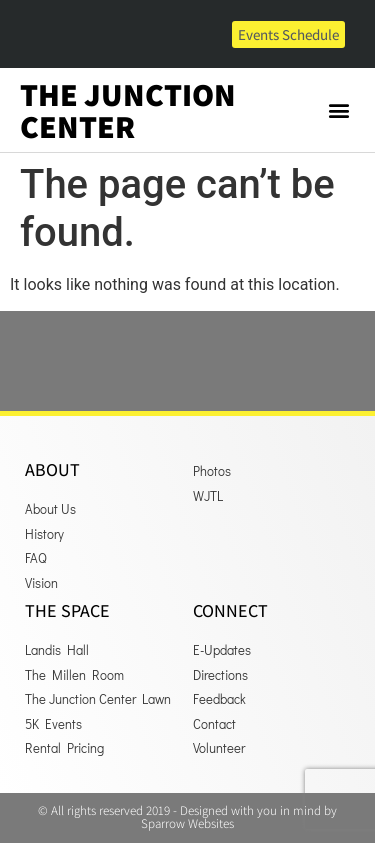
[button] (338, 110)
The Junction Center (128, 110)
